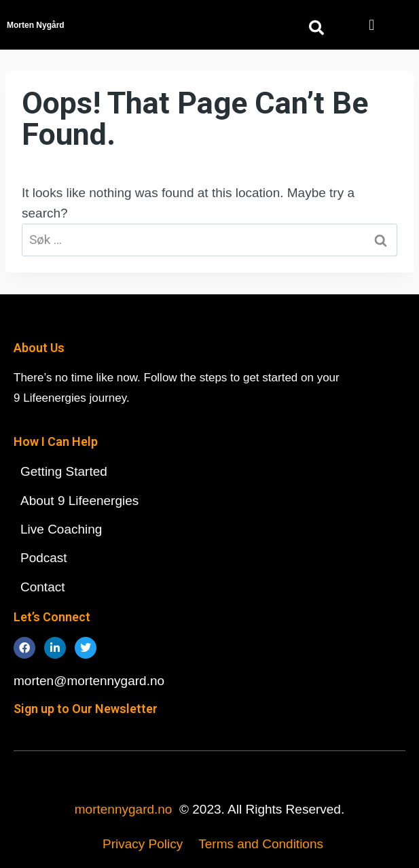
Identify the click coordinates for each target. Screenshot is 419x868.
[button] (372, 25)
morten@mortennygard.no (89, 681)
